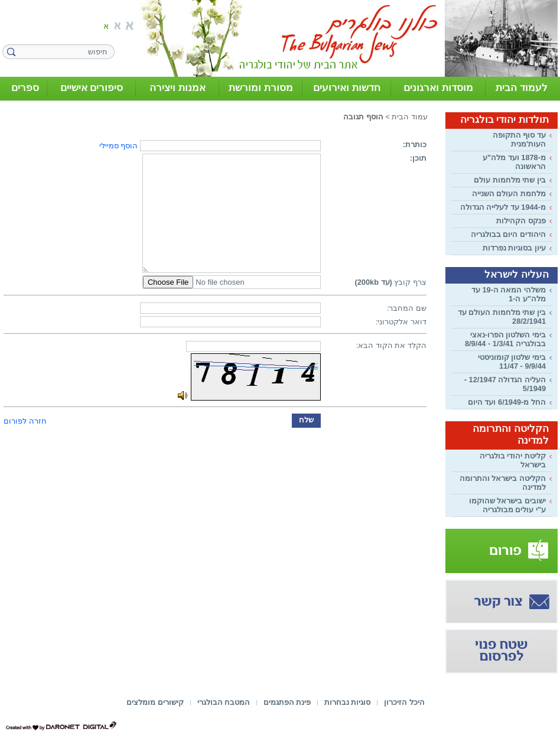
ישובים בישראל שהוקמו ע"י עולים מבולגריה (507, 505)
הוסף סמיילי (119, 146)
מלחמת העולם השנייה (509, 193)
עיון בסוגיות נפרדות (514, 248)
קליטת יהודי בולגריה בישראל (513, 460)
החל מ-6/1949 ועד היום (507, 402)
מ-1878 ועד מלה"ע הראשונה (514, 162)
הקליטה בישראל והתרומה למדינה (503, 483)
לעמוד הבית (522, 88)
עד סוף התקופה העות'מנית (519, 139)
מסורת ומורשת (261, 88)
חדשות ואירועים (347, 88)
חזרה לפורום (25, 421)
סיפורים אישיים (92, 88)
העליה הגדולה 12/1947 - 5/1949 (505, 384)
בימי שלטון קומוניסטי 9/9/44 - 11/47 (512, 362)
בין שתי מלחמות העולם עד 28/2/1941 (502, 317)
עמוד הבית (410, 117)
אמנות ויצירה (178, 88)
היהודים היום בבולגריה (508, 234)
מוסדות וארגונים (438, 88)
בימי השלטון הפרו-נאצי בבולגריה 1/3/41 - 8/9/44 (505, 339)
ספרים (25, 88)
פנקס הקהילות (521, 221)
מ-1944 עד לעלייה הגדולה (503, 207)
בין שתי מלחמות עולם (510, 180)
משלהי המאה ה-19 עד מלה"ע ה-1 (509, 294)
